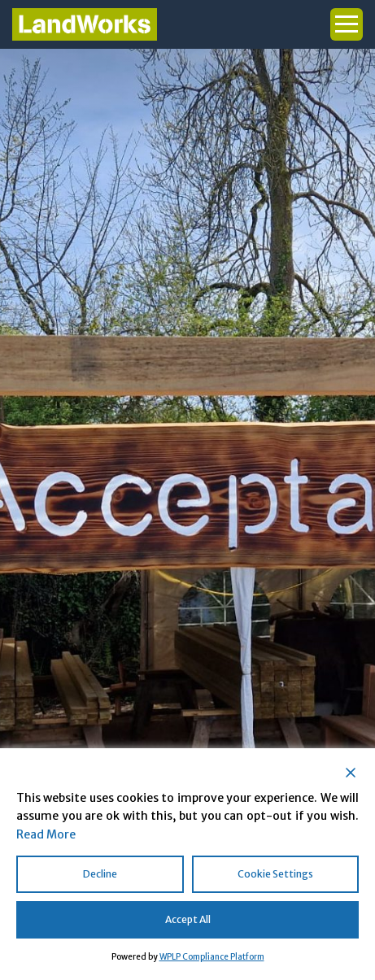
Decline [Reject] (100, 874)
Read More (46, 834)
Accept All (188, 919)
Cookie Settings (275, 874)
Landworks (85, 24)
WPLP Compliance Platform (212, 957)
